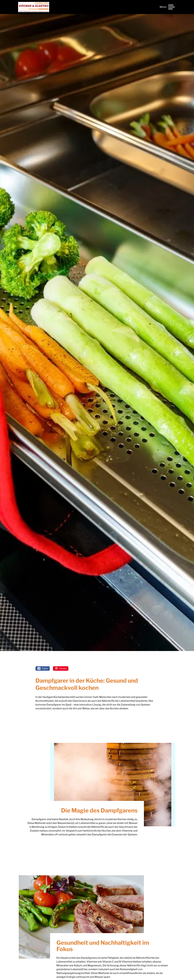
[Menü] (167, 7)
